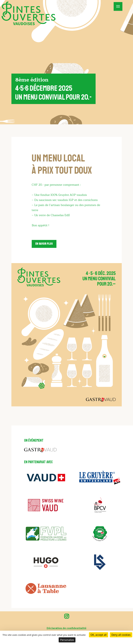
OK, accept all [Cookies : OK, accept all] (99, 635)
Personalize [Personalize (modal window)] (67, 640)
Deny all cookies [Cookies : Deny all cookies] (121, 635)
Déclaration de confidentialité (66, 628)
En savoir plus (44, 245)
